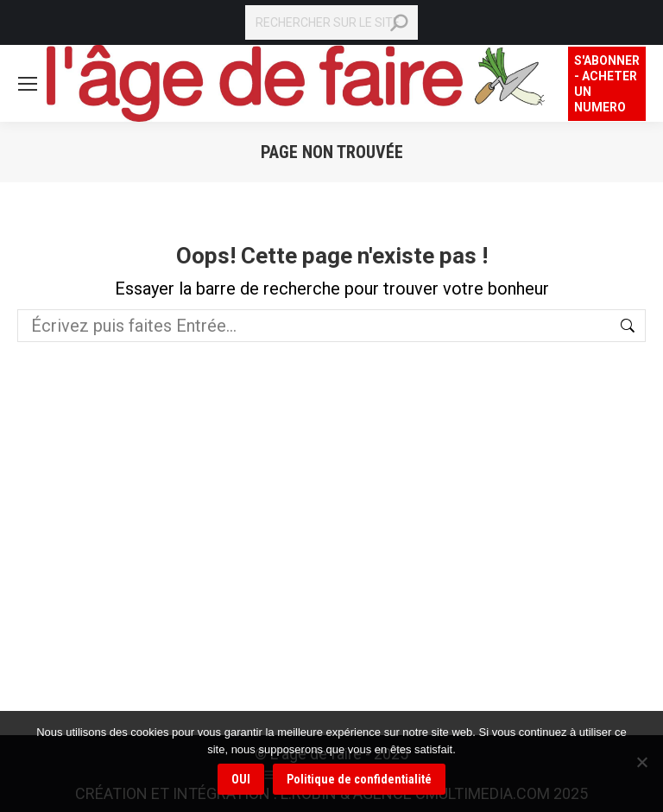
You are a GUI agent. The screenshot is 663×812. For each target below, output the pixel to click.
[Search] (331, 22)
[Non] (641, 762)
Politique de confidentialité (359, 779)
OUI (241, 779)
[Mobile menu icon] (28, 84)
